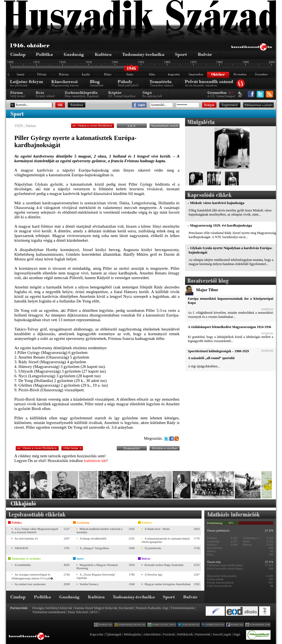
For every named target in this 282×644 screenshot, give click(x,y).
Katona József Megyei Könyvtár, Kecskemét (104, 608)
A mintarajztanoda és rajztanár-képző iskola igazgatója (166, 540)
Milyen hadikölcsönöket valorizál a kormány (99, 530)
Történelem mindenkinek (49, 612)
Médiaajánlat (132, 634)
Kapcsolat (96, 634)
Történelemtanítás (182, 608)
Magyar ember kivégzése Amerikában (168, 584)
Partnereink (203, 634)
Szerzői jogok (222, 634)
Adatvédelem (152, 634)
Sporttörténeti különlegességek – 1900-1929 (218, 351)
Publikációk (185, 634)
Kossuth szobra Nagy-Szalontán (164, 565)
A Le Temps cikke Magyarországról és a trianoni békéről (35, 530)
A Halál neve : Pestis (157, 529)
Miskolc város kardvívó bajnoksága (217, 203)
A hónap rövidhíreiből (93, 538)
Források (169, 634)
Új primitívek (153, 548)
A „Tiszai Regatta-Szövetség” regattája (96, 576)
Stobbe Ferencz (89, 584)
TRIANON (21, 548)
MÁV (94, 612)
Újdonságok (113, 634)
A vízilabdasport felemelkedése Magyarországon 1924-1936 (229, 327)
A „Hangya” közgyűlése (94, 548)
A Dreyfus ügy (154, 574)
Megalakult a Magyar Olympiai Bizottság (97, 566)
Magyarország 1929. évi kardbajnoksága (221, 225)
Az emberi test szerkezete (30, 584)
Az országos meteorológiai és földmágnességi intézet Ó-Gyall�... (33, 576)
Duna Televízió (78, 612)
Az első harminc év (26, 538)
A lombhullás (23, 565)
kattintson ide (95, 461)
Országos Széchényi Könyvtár (52, 608)
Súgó (237, 634)
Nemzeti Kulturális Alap (152, 608)
